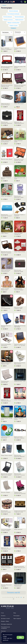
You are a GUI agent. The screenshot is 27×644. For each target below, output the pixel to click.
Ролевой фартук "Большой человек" (19, 289)
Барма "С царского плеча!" (19, 419)
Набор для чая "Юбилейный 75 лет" (6, 549)
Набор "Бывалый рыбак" (18, 141)
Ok (20, 637)
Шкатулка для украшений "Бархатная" (7, 123)
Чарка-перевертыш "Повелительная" (6, 271)
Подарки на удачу (14, 26)
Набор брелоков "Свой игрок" (20, 178)
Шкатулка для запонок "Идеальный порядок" (6, 474)
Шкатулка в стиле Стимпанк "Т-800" (18, 308)
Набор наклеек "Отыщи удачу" (7, 419)
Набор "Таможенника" (19, 400)
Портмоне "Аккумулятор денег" (20, 49)
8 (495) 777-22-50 (7, 606)
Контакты (3, 616)
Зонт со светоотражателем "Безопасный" (5, 308)
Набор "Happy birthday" (20, 252)
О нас (2, 613)
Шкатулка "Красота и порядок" (6, 326)
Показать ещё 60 (14, 593)
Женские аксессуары (14, 11)
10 (21, 597)
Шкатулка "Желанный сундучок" (6, 586)
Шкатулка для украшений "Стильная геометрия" (19, 474)
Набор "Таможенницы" (20, 548)
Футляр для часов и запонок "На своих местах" (19, 160)
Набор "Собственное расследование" (6, 141)
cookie (5, 637)
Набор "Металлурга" (19, 104)
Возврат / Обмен (5, 621)
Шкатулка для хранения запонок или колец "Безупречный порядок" (20, 86)
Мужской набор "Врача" (7, 159)
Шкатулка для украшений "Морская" (19, 456)
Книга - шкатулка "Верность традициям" (6, 49)
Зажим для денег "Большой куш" (18, 586)
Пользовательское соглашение (5, 628)
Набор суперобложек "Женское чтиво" (6, 363)
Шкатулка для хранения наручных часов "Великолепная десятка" (7, 86)
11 (24, 597)
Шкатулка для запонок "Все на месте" (20, 363)
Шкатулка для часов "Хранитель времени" (6, 252)
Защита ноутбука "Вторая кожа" (5, 289)
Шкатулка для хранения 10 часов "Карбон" (7, 67)
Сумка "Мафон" (5, 233)
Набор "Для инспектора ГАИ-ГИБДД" (20, 326)
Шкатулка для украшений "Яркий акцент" (19, 271)
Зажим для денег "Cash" (20, 381)
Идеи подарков (17, 619)
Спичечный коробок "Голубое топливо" (6, 530)
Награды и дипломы (8, 20)
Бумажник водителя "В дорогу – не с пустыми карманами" (20, 345)
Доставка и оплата (5, 619)
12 (13, 599)
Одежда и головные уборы (13, 23)
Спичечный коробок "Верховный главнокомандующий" (6, 345)
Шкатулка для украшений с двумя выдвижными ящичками (20, 197)
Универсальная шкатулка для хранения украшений (20, 493)
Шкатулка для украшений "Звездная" (6, 215)
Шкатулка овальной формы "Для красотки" (20, 567)
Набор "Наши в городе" (7, 455)
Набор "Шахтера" (18, 529)
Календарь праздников (6, 624)
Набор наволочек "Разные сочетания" (6, 567)
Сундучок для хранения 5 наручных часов (20, 512)
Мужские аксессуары (19, 17)
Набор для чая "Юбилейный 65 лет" (19, 123)
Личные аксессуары (8, 17)
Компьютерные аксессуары (13, 14)
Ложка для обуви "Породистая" (18, 234)
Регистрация (16, 616)
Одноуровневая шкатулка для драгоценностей (5, 382)
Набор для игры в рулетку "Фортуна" (5, 104)
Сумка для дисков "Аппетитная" (5, 437)
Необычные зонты (19, 20)
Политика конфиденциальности (6, 632)
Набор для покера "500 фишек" (20, 67)
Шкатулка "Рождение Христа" (6, 178)
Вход (15, 613)
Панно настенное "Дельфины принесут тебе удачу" (19, 437)
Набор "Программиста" (6, 196)
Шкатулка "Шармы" (6, 492)
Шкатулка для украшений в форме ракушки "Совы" (6, 512)
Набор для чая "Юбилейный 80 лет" (6, 400)
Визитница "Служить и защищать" (20, 215)
